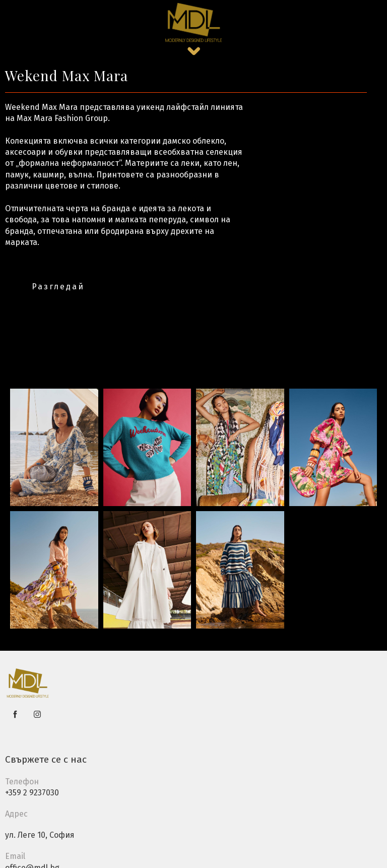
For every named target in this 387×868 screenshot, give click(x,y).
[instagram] (37, 714)
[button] (194, 51)
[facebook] (15, 714)
